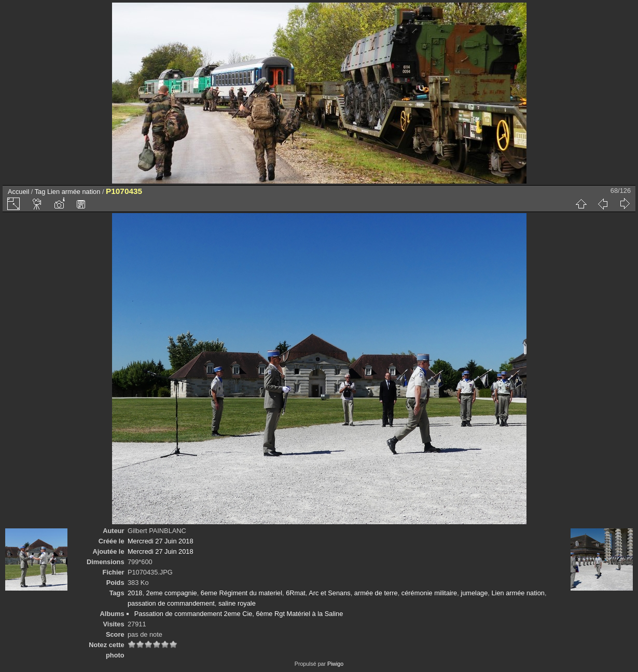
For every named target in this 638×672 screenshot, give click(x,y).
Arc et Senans (329, 593)
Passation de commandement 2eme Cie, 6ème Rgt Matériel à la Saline (239, 614)
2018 (135, 593)
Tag (40, 192)
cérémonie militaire (429, 593)
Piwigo (335, 664)
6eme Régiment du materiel (241, 593)
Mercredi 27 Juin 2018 (161, 541)
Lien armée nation (74, 192)
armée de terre (376, 593)
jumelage (474, 593)
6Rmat (296, 593)
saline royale (237, 603)
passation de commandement (171, 603)
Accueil (18, 192)
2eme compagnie (172, 593)
